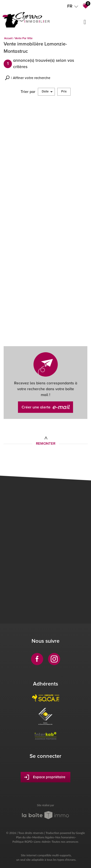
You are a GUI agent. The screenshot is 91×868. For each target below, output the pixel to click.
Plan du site (23, 837)
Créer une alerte (46, 407)
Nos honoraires (65, 837)
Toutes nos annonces (65, 842)
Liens (37, 842)
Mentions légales (43, 837)
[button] (28, 78)
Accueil (8, 38)
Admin (46, 842)
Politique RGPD (22, 842)
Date (47, 92)
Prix (64, 91)
